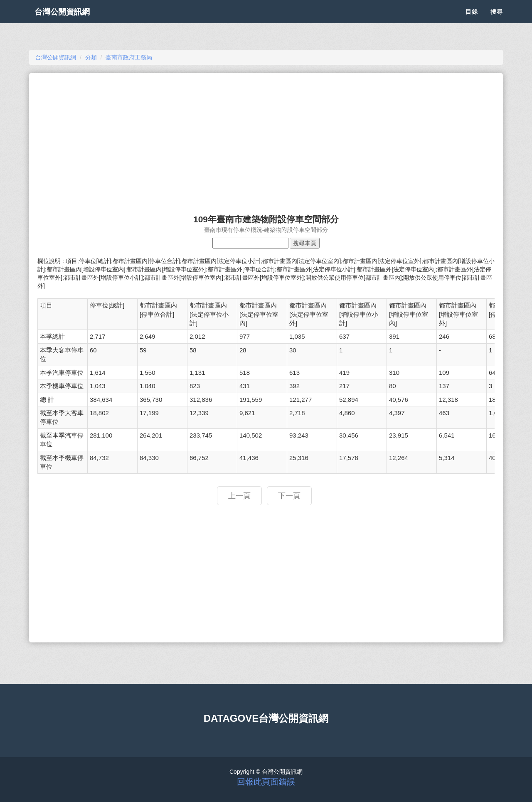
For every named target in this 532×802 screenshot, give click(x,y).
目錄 (472, 21)
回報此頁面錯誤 (266, 782)
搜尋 (497, 21)
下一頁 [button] (289, 496)
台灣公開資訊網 (70, 21)
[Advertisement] (266, 140)
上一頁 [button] (239, 496)
